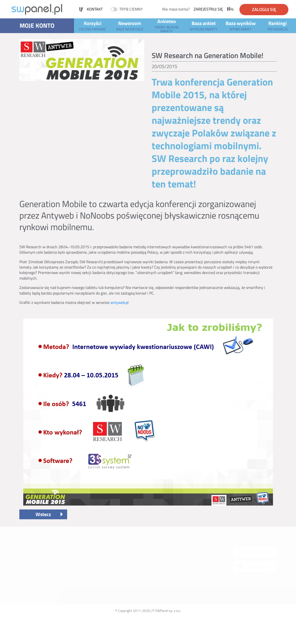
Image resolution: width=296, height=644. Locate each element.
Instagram (29, 576)
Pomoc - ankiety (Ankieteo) (105, 564)
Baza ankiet (203, 25)
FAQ (155, 547)
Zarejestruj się (214, 9)
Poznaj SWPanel (31, 553)
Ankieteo (166, 26)
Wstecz (43, 514)
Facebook (28, 582)
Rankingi (277, 25)
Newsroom (129, 25)
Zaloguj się (264, 9)
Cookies (157, 582)
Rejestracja (160, 564)
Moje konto (37, 25)
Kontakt (91, 9)
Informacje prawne (33, 559)
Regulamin (159, 559)
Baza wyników (240, 25)
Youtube (29, 570)
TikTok (27, 588)
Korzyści (92, 25)
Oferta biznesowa (34, 564)
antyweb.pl (120, 302)
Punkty (91, 570)
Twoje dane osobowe (167, 576)
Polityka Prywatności (167, 570)
